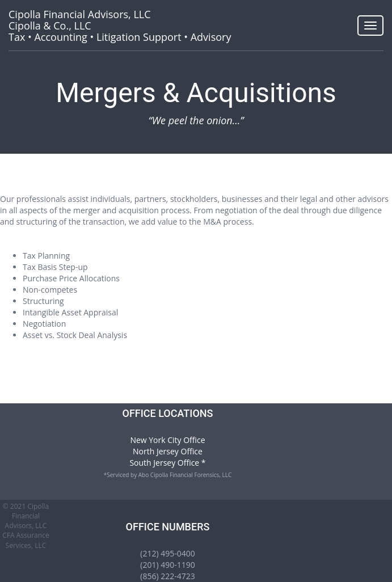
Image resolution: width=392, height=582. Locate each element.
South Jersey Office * (167, 463)
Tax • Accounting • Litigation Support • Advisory (120, 26)
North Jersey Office (168, 451)
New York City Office (167, 440)
